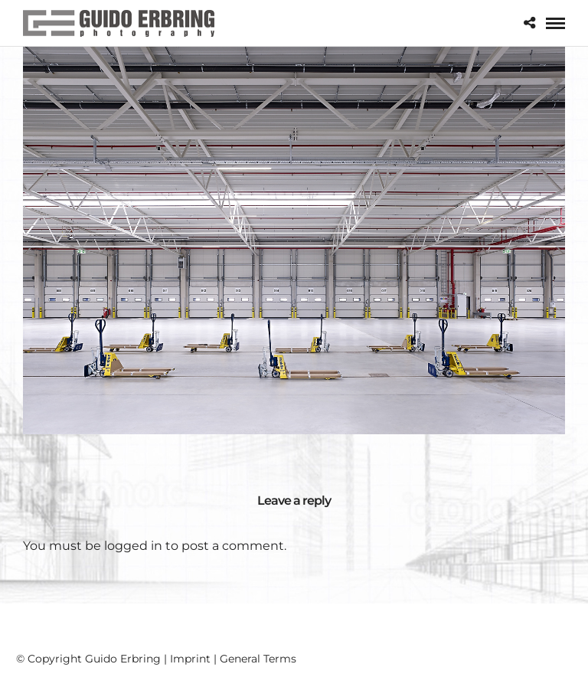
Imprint (190, 659)
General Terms (258, 659)
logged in (133, 546)
